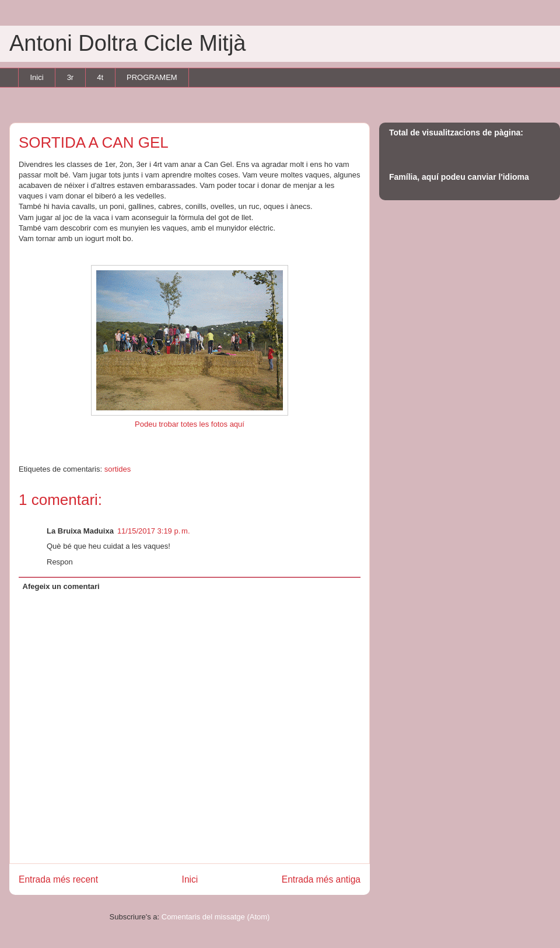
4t (100, 77)
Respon (60, 562)
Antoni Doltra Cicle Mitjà (127, 43)
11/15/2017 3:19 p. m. (154, 531)
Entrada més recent (58, 879)
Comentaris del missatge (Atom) (216, 917)
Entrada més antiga (321, 879)
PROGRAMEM (152, 77)
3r (71, 77)
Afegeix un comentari (61, 586)
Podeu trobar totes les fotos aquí (190, 424)
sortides (118, 469)
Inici (37, 77)
